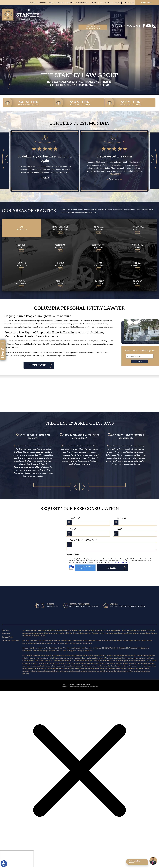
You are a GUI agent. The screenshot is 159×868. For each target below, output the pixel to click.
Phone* (73, 529)
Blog (118, 3)
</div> (17, 859)
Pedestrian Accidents (60, 246)
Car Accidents (22, 228)
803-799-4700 (129, 14)
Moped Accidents (99, 264)
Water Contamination (22, 282)
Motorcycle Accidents (138, 228)
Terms (83, 569)
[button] (5, 159)
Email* (119, 529)
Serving (70, 3)
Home (33, 3)
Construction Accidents (99, 246)
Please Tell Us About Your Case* (83, 540)
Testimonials (106, 3)
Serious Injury (22, 246)
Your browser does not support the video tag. (79, 50)
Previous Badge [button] (5, 394)
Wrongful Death (138, 246)
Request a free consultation (93, 14)
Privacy (79, 569)
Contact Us (128, 3)
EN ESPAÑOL (147, 3)
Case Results (83, 3)
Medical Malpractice (138, 264)
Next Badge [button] (154, 394)
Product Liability (138, 282)
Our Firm (42, 3)
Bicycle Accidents (60, 264)
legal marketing (78, 686)
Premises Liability (60, 282)
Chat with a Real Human (134, 862)
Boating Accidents (22, 264)
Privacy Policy (113, 562)
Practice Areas (56, 3)
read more (115, 174)
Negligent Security (99, 282)
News (94, 3)
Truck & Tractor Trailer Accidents (60, 228)
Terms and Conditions (125, 562)
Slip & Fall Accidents (99, 228)
